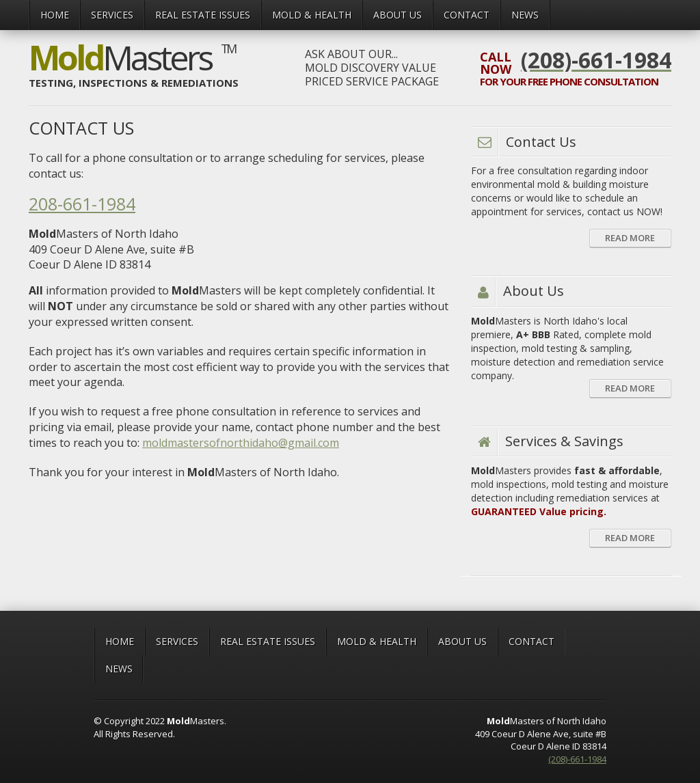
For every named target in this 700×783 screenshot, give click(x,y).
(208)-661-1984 (577, 759)
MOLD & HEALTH (312, 15)
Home (55, 15)
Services (112, 15)
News (525, 15)
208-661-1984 (82, 204)
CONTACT (467, 15)
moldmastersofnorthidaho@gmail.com (241, 443)
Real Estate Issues (203, 15)
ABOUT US (398, 15)
